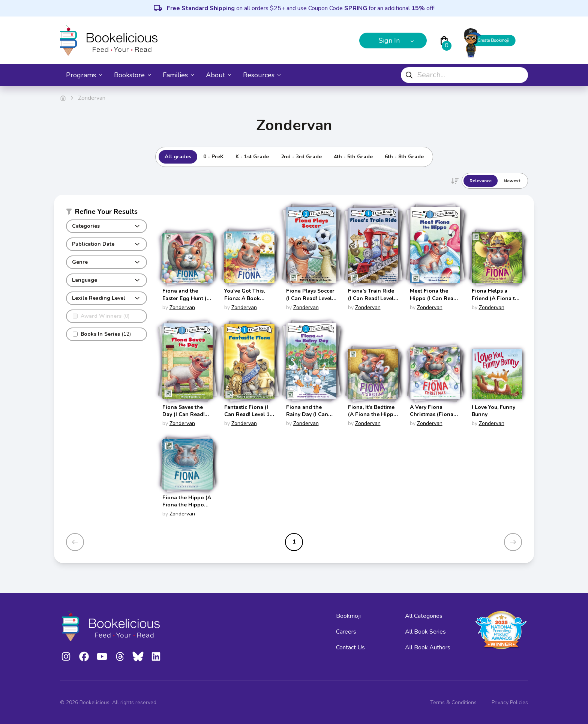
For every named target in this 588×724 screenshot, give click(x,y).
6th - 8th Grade (404, 157)
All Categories (424, 616)
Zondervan (182, 307)
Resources (262, 75)
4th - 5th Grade (353, 157)
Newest (512, 181)
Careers (346, 632)
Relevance (481, 181)
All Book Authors (428, 647)
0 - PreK (213, 157)
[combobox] (464, 75)
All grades (178, 157)
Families (178, 75)
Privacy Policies (510, 702)
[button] (106, 213)
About (218, 75)
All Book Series (425, 632)
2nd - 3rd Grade (301, 157)
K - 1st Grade (252, 157)
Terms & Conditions (453, 702)
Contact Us (350, 647)
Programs (84, 75)
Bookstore (132, 75)
